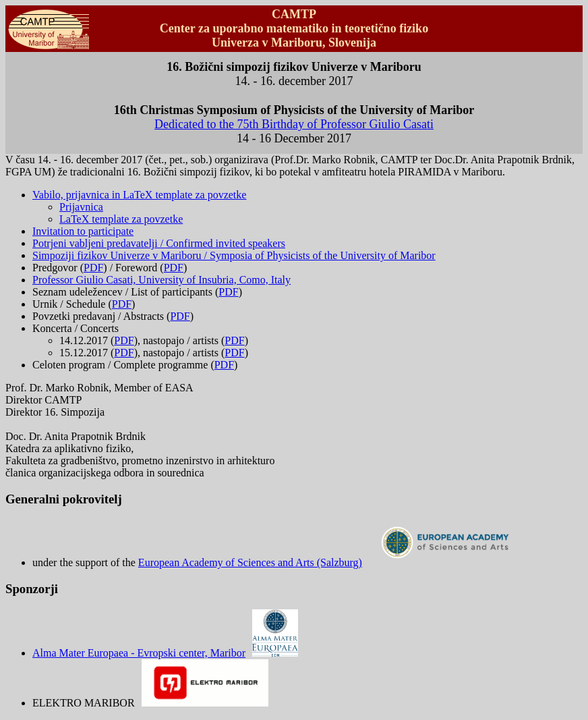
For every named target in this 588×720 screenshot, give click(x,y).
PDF (93, 268)
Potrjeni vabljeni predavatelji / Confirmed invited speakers (159, 243)
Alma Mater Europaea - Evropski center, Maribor (165, 653)
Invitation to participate (83, 231)
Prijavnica (81, 207)
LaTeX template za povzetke (121, 219)
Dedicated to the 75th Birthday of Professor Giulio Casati (294, 124)
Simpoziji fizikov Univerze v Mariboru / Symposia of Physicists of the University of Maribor (234, 255)
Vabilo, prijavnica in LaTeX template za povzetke (139, 195)
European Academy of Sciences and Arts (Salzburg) (330, 562)
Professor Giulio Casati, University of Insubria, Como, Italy (161, 280)
